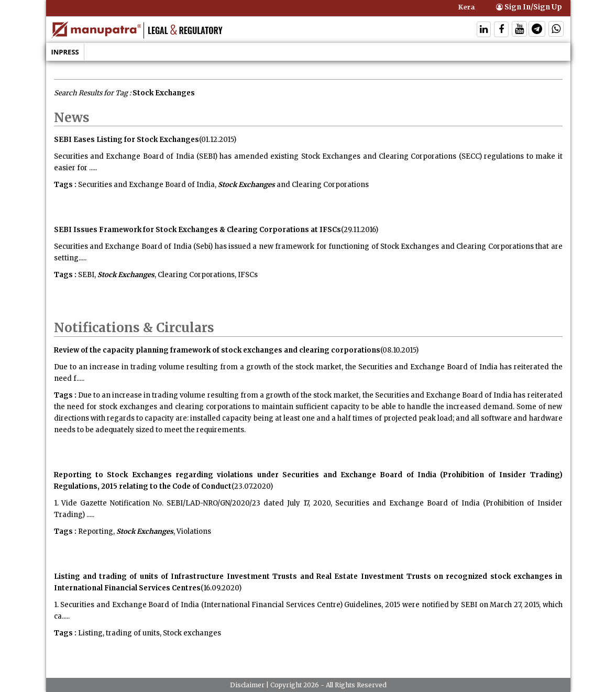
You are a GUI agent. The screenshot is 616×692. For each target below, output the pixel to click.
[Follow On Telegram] (537, 30)
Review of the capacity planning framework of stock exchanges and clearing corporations (217, 350)
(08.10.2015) (399, 350)
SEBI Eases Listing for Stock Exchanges (126, 140)
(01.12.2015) (218, 140)
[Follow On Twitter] (519, 30)
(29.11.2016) (360, 230)
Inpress (65, 52)
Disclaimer (247, 685)
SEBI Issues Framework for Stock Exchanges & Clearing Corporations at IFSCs (197, 230)
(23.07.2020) (252, 486)
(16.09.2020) (221, 588)
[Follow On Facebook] (501, 30)
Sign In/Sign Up (529, 7)
